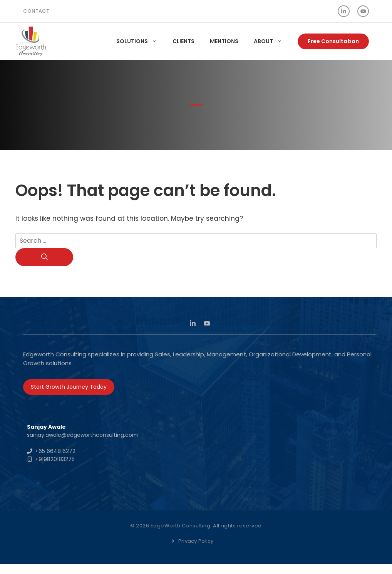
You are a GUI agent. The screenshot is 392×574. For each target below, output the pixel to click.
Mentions (224, 41)
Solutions (141, 41)
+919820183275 (55, 459)
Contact (36, 11)
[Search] (44, 257)
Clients (183, 41)
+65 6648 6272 (55, 451)
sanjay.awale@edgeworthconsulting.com (82, 435)
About (272, 41)
